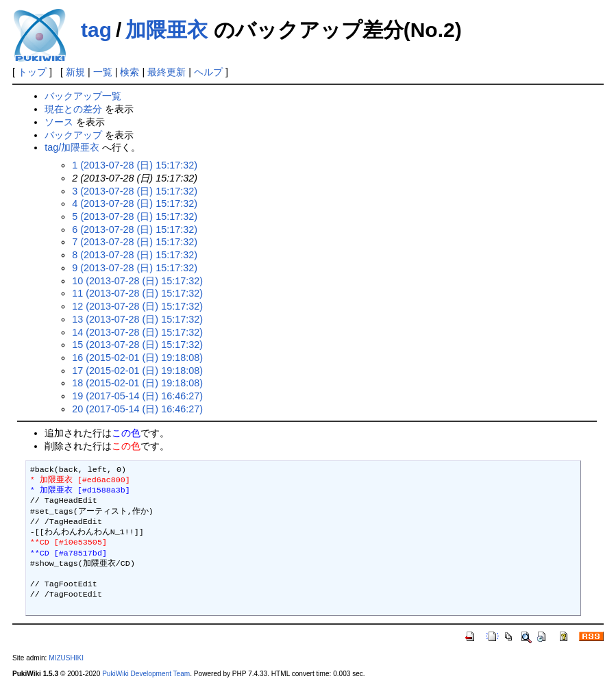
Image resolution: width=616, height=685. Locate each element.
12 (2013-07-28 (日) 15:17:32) (137, 306)
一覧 (103, 72)
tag (96, 30)
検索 (130, 72)
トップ (32, 72)
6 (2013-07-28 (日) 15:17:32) (135, 229)
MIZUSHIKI (66, 658)
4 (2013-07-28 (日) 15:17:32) (135, 203)
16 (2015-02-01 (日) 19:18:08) (137, 358)
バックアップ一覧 (83, 96)
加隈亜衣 (167, 30)
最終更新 (167, 72)
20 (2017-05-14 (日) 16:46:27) (137, 409)
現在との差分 (73, 109)
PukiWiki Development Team (146, 674)
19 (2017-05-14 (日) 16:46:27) (137, 396)
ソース (59, 122)
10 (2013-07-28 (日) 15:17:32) (137, 281)
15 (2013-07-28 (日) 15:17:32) (137, 345)
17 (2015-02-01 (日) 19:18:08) (137, 371)
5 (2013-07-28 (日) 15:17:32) (135, 216)
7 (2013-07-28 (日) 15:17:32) (135, 242)
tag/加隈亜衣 (72, 147)
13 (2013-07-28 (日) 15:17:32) (137, 319)
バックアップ (73, 135)
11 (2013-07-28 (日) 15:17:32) (137, 293)
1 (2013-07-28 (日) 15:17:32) (135, 165)
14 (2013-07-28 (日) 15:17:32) (137, 332)
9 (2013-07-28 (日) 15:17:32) (135, 268)
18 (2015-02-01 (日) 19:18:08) (137, 383)
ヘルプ (208, 72)
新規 (75, 72)
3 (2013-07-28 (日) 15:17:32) (135, 191)
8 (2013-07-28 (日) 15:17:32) (135, 255)
